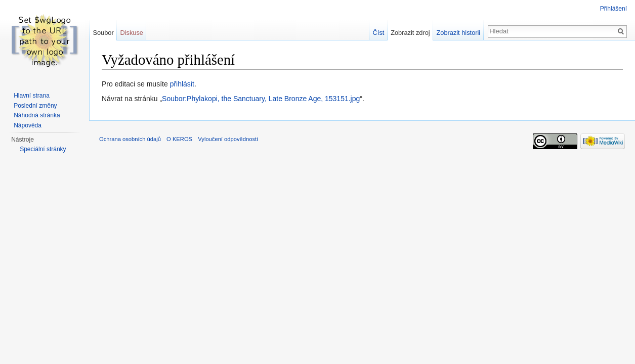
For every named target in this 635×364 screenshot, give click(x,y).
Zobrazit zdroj (410, 33)
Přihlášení (613, 9)
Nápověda (28, 125)
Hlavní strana (32, 96)
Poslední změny (35, 106)
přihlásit (182, 84)
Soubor (103, 33)
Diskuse (132, 33)
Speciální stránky (43, 149)
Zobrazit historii (458, 33)
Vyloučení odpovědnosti (228, 139)
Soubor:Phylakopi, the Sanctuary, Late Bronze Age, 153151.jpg (261, 99)
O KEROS (179, 139)
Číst (379, 33)
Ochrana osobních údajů (130, 139)
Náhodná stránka (37, 115)
